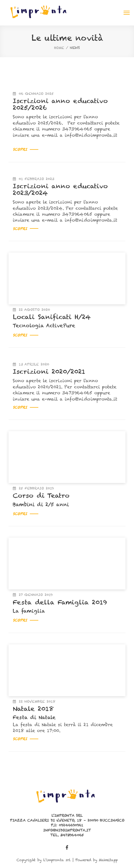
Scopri (26, 149)
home (59, 48)
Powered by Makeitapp (96, 860)
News (75, 48)
